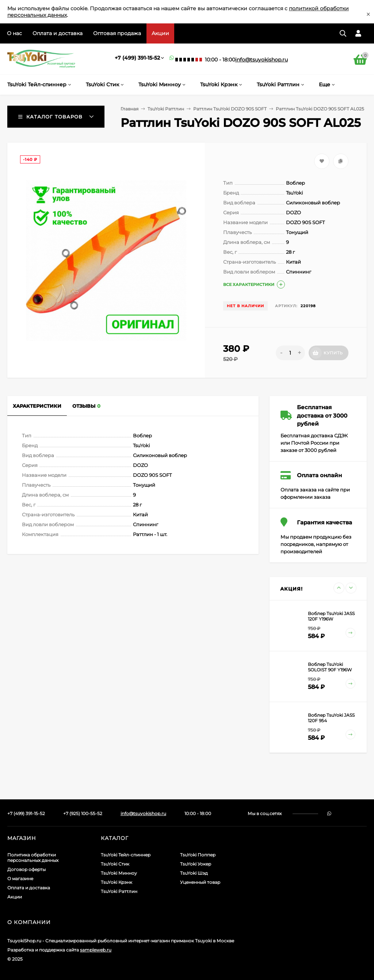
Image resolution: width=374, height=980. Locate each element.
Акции (160, 33)
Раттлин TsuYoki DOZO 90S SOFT (230, 109)
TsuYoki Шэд (194, 873)
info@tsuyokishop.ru (262, 60)
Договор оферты (26, 869)
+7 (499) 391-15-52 (137, 58)
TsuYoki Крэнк (117, 882)
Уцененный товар (200, 882)
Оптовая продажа (117, 33)
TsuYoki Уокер (196, 864)
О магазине (20, 879)
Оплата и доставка (58, 33)
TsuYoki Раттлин (166, 109)
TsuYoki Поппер (198, 855)
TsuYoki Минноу (119, 873)
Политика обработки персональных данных (33, 857)
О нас (14, 33)
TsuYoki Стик (115, 864)
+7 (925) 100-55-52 (83, 813)
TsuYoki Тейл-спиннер (126, 855)
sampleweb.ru (96, 950)
